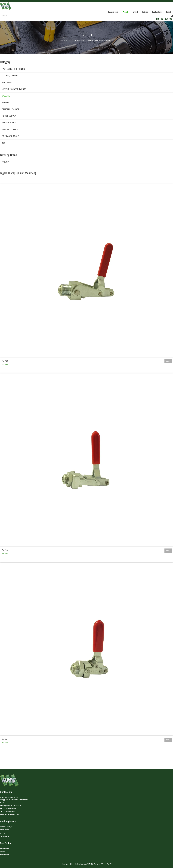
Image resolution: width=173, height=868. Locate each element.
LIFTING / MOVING (10, 76)
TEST (4, 143)
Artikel (135, 12)
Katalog (145, 12)
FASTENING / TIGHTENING (13, 69)
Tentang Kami (113, 12)
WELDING (6, 96)
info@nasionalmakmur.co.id (10, 814)
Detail (168, 361)
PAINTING (6, 103)
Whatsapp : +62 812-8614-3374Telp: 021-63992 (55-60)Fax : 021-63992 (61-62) (11, 808)
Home (63, 40)
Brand (169, 12)
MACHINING (7, 82)
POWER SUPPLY (9, 116)
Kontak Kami (157, 12)
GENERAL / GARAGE (11, 109)
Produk (125, 12)
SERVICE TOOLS (9, 123)
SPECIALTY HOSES (10, 129)
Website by (106, 864)
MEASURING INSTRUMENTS (14, 89)
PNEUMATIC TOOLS (10, 136)
